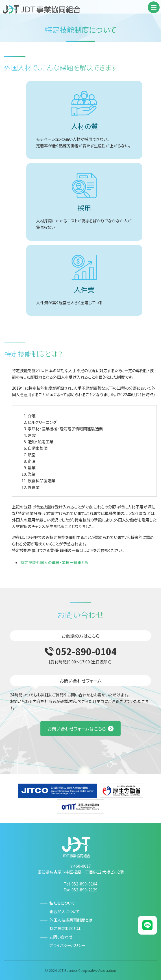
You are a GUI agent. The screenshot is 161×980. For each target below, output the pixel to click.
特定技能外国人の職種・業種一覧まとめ (54, 562)
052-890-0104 (86, 651)
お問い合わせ (61, 937)
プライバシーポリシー (68, 945)
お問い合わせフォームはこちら (77, 729)
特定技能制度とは (65, 928)
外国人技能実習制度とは (71, 920)
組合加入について (65, 911)
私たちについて (62, 903)
